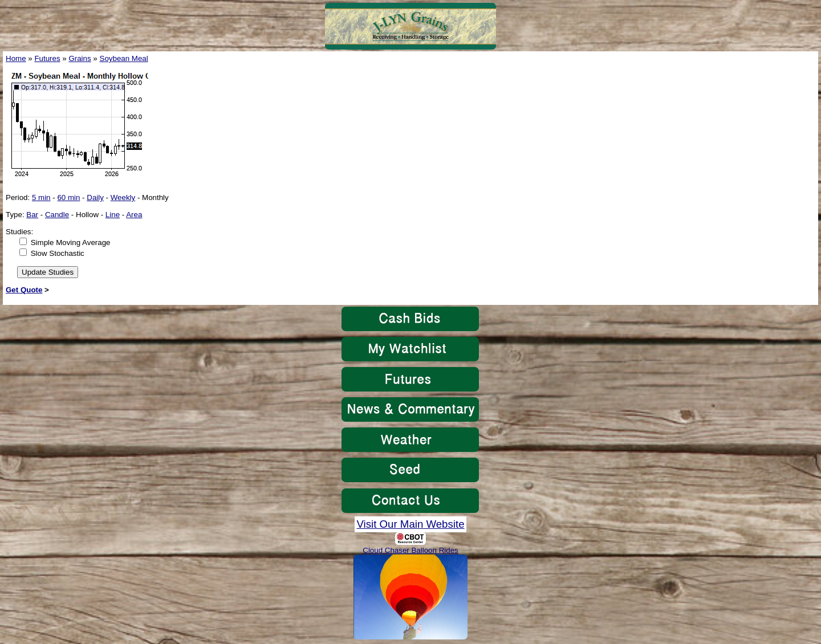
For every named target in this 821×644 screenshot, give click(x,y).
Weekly (123, 197)
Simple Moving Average (71, 242)
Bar (32, 215)
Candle (57, 215)
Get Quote (24, 290)
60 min (68, 197)
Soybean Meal (124, 58)
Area (134, 215)
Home (16, 58)
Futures (47, 58)
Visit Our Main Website (410, 524)
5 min (41, 197)
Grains (80, 58)
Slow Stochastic (58, 253)
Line (113, 215)
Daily (95, 197)
